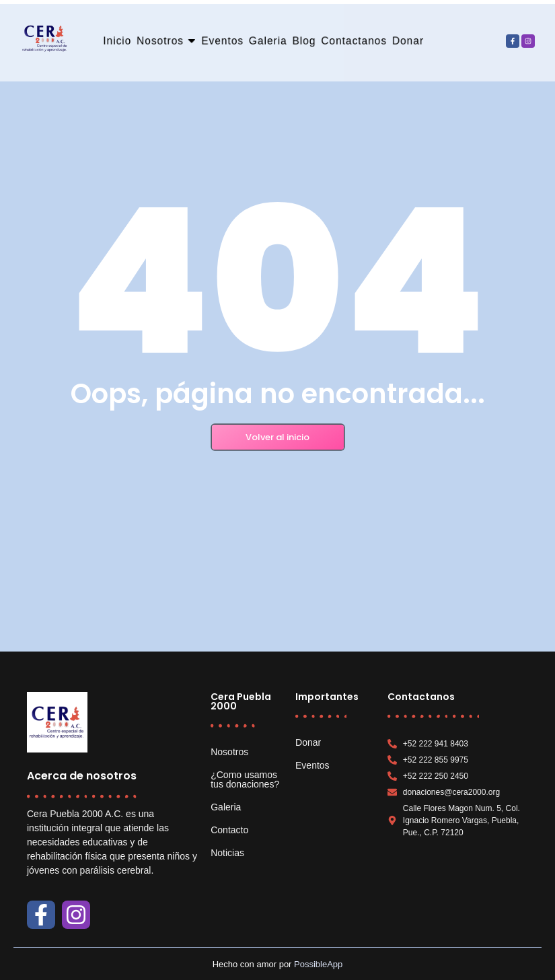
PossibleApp (318, 964)
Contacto (229, 830)
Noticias (227, 853)
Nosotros (229, 752)
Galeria (226, 807)
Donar (308, 742)
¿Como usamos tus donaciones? (245, 779)
